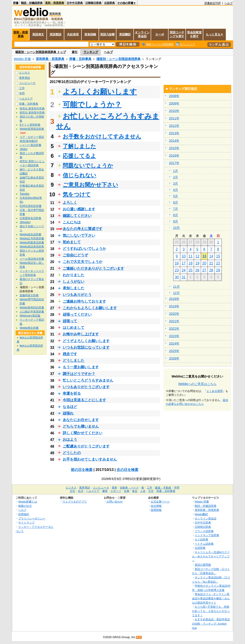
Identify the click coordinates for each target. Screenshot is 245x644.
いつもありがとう (77, 295)
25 (191, 270)
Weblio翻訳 (201, 514)
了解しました (79, 146)
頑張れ (68, 413)
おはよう (70, 439)
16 (177, 263)
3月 (176, 183)
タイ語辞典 (201, 539)
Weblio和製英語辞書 (32, 243)
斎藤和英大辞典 (29, 295)
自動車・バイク (129, 488)
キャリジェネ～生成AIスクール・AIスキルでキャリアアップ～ (211, 556)
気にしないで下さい (79, 235)
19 (197, 263)
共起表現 (73, 34)
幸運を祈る (72, 393)
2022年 (174, 329)
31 (184, 277)
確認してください (77, 216)
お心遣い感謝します (79, 209)
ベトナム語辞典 (204, 544)
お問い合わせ (115, 502)
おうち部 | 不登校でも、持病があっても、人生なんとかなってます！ (211, 611)
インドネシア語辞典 (207, 535)
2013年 (174, 133)
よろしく (70, 203)
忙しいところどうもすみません (88, 380)
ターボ (160, 34)
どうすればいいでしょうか (84, 249)
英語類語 (55, 34)
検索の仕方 (25, 506)
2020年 (174, 314)
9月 (176, 221)
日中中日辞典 (75, 3)
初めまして (72, 242)
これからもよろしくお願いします (90, 308)
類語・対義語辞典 (32, 3)
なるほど (70, 407)
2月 (176, 177)
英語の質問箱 (203, 565)
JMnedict (25, 222)
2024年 (174, 343)
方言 (151, 491)
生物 (127, 491)
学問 (22, 93)
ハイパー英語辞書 (30, 145)
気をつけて (77, 194)
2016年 (174, 155)
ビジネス (25, 73)
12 (197, 256)
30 (177, 277)
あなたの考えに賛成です (83, 229)
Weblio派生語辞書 (30, 234)
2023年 (174, 336)
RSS (139, 637)
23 (177, 270)
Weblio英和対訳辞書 (32, 308)
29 (218, 270)
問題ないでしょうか (88, 166)
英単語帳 (90, 34)
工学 (22, 88)
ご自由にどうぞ (75, 255)
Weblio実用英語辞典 (32, 129)
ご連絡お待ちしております (84, 301)
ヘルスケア (26, 99)
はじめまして (74, 328)
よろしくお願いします (100, 92)
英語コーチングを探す (177, 34)
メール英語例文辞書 (32, 259)
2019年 (174, 306)
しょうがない (74, 281)
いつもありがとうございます (86, 387)
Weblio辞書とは (28, 502)
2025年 (174, 351)
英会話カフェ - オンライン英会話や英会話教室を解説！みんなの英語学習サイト (211, 598)
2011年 (174, 118)
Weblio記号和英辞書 (32, 239)
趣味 (105, 491)
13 (204, 256)
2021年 (174, 321)
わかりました (74, 275)
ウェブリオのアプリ (75, 502)
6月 (176, 202)
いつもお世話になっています (86, 347)
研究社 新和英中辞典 (32, 113)
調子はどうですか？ (79, 374)
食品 (135, 491)
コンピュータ (27, 83)
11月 (176, 287)
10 (184, 256)
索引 (75, 52)
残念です (70, 354)
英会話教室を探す (194, 34)
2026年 (174, 358)
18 (191, 263)
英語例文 (38, 34)
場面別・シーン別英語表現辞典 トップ (40, 52)
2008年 (174, 96)
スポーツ (116, 491)
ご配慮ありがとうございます (86, 446)
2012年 (174, 126)
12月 (176, 293)
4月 (176, 190)
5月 (176, 196)
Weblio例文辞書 (29, 328)
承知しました (74, 288)
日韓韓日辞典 (93, 3)
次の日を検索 (127, 470)
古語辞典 (109, 3)
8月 (176, 215)
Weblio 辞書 (22, 59)
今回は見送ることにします (84, 400)
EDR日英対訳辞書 (31, 206)
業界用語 (25, 78)
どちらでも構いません (81, 426)
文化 (72, 491)
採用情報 (156, 510)
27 (204, 270)
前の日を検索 (82, 470)
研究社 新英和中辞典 (32, 109)
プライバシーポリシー (32, 518)
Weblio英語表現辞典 (32, 247)
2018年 (174, 299)
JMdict (24, 149)
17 (184, 263)
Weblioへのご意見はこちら (197, 384)
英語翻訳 (125, 34)
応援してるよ (79, 156)
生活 (81, 491)
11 (191, 256)
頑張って (70, 321)
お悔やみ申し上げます (81, 334)
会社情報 (156, 506)
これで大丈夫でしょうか (83, 262)
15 (218, 256)
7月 (176, 209)
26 (197, 270)
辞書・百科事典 (80, 59)
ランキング (91, 52)
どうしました (74, 360)
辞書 (16, 3)
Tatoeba (24, 194)
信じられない (80, 175)
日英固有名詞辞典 (30, 218)
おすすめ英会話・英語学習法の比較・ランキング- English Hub (211, 623)
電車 (114, 488)
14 (211, 256)
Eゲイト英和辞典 (30, 125)
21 (211, 263)
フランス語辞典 (204, 531)
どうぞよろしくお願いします (86, 341)
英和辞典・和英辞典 (50, 59)
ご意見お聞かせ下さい (90, 185)
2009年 (174, 103)
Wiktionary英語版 (30, 316)
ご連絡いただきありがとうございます (93, 268)
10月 (176, 228)
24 (184, 270)
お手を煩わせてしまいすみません (90, 459)
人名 (143, 491)
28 (211, 270)
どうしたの (72, 453)
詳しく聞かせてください (83, 433)
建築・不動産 (163, 488)
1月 (176, 171)
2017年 (174, 163)
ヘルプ (229, 3)
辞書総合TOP (213, 3)
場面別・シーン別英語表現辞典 (118, 59)
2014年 (174, 141)
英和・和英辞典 (55, 3)
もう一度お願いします (81, 367)
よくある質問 (215, 391)
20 (204, 263)
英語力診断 (107, 34)
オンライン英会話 (142, 34)
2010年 (174, 111)
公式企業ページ (160, 502)
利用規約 (24, 514)
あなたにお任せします (81, 420)
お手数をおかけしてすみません (102, 136)
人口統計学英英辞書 (32, 312)
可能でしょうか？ (92, 104)
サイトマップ (26, 522)
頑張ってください (77, 314)
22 (218, 263)
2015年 (174, 148)
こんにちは (72, 222)
